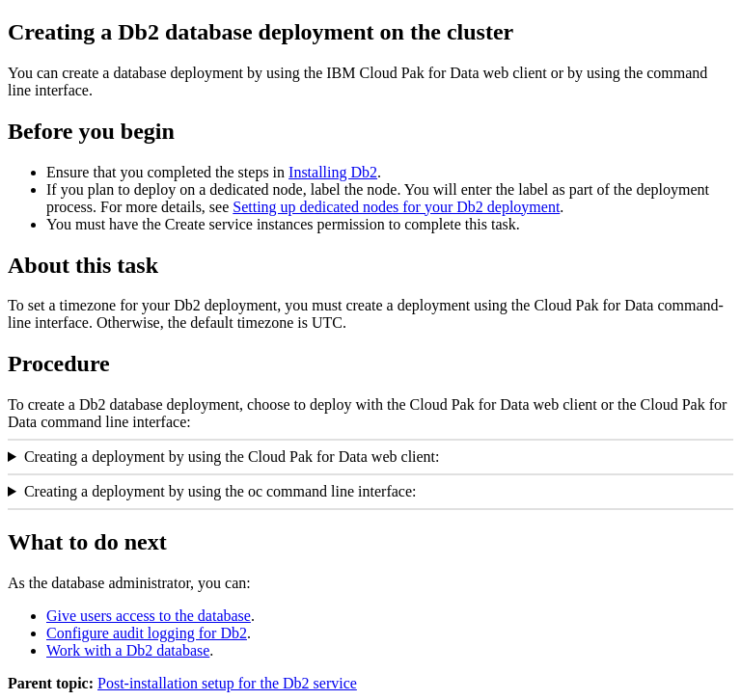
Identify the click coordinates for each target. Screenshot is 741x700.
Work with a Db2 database (128, 650)
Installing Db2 (333, 172)
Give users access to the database (149, 616)
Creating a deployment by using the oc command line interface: (220, 491)
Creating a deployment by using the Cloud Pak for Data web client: (232, 457)
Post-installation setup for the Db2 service (227, 683)
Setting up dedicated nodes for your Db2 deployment (396, 207)
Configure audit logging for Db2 (147, 633)
